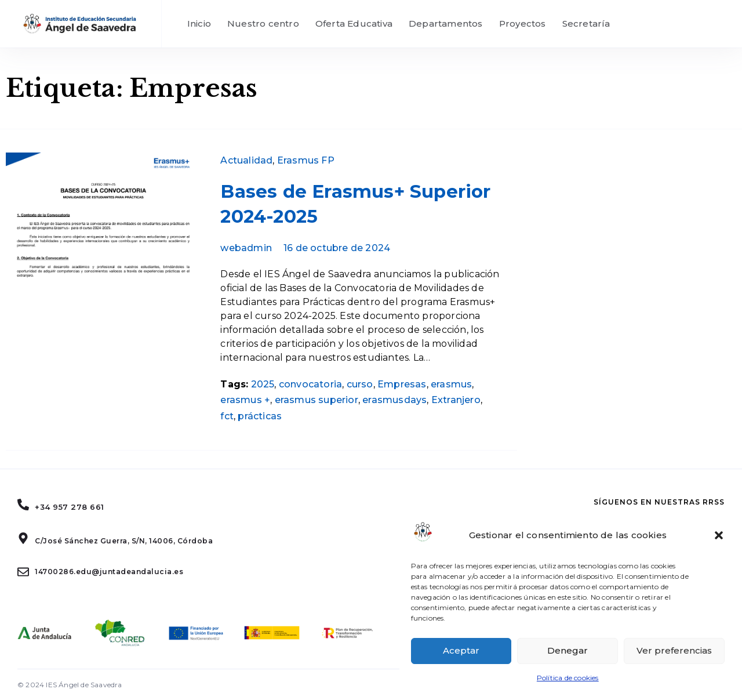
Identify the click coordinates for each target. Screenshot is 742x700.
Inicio (199, 23)
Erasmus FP (306, 160)
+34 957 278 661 (70, 507)
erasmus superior (317, 400)
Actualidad (246, 160)
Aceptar (461, 650)
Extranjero (456, 400)
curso (360, 384)
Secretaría (586, 23)
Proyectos (523, 23)
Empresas (402, 384)
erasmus (451, 384)
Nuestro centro (263, 23)
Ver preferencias (674, 650)
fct (227, 416)
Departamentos (446, 23)
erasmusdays (394, 400)
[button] (719, 535)
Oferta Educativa (354, 23)
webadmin (246, 248)
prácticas (260, 416)
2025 (263, 384)
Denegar (568, 650)
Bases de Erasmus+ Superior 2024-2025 (355, 204)
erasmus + (245, 400)
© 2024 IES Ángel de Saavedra (70, 685)
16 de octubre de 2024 (337, 248)
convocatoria (310, 384)
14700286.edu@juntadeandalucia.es (109, 572)
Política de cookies (568, 678)
